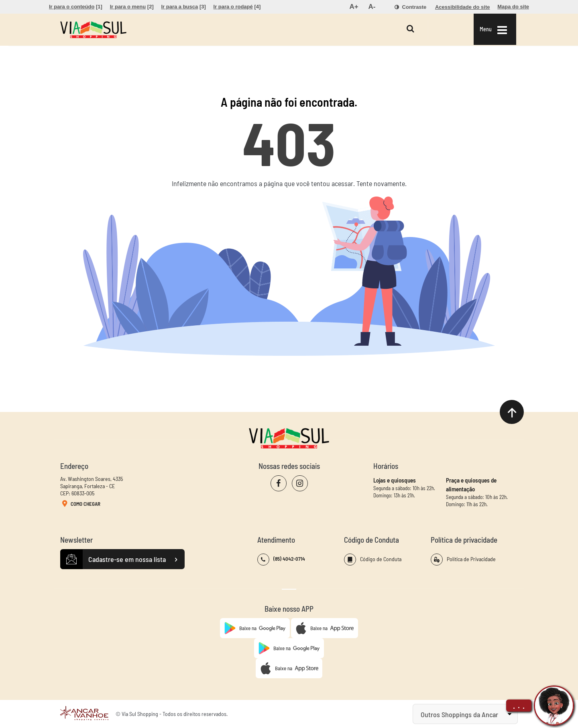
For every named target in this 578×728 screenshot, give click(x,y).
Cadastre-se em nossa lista (122, 560)
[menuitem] (76, 7)
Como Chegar (80, 504)
